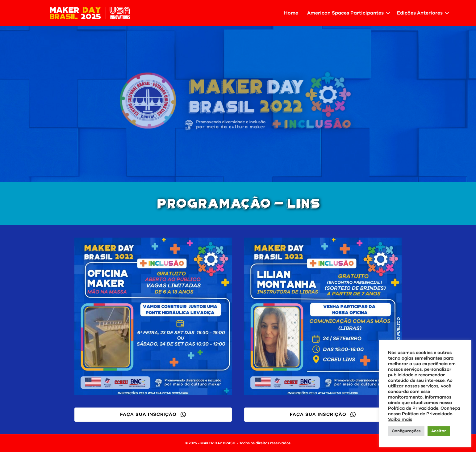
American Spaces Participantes (345, 13)
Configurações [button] (406, 431)
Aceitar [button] (439, 431)
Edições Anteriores (420, 13)
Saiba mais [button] (400, 419)
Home (291, 13)
